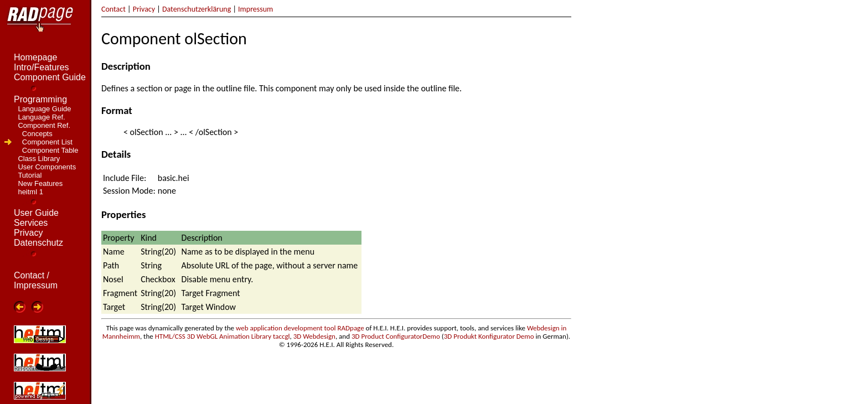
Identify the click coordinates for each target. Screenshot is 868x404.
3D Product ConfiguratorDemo (396, 336)
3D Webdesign (314, 336)
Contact (113, 9)
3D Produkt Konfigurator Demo (489, 336)
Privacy (144, 9)
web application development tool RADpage (300, 328)
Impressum (255, 9)
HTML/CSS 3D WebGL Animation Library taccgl (223, 336)
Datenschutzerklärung (197, 9)
